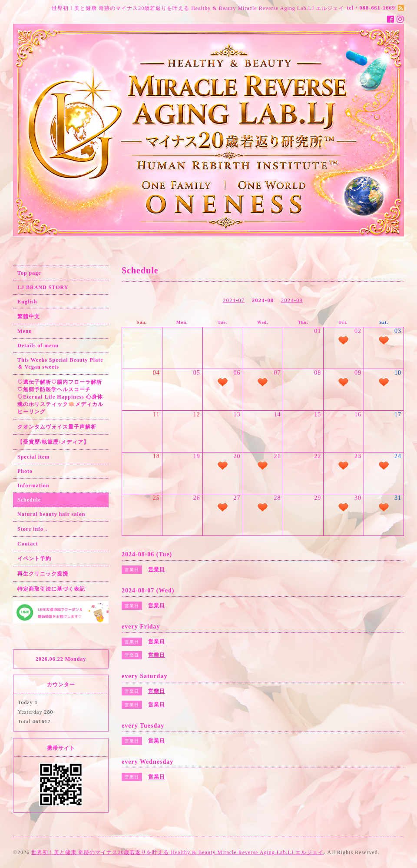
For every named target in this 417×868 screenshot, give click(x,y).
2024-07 (234, 300)
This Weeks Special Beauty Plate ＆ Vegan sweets (60, 363)
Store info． (33, 529)
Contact (28, 544)
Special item (33, 457)
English (27, 302)
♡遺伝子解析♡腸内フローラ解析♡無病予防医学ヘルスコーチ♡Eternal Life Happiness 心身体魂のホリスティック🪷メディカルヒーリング (60, 397)
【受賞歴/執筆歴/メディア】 (53, 442)
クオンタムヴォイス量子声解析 (57, 427)
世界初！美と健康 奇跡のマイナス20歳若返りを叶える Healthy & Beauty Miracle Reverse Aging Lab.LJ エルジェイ (177, 852)
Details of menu (38, 346)
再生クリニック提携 (43, 574)
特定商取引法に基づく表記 (51, 589)
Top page (29, 273)
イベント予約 (34, 559)
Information (33, 486)
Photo (25, 471)
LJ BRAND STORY (43, 287)
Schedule (29, 500)
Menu (25, 331)
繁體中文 (29, 316)
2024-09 (292, 300)
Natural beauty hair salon (51, 514)
